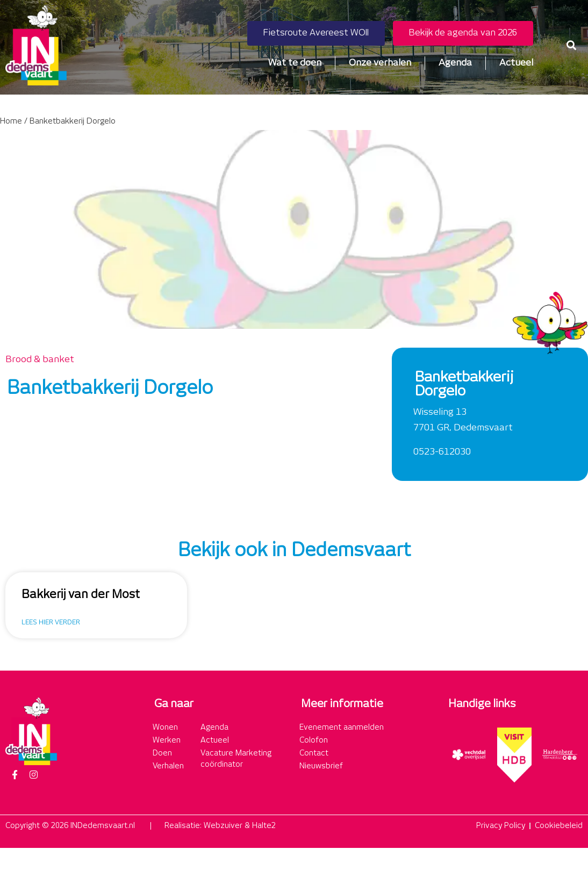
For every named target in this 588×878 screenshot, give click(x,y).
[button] (571, 45)
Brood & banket (40, 359)
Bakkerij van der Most (81, 595)
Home (11, 121)
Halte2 (264, 826)
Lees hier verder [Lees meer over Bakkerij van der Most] (51, 622)
